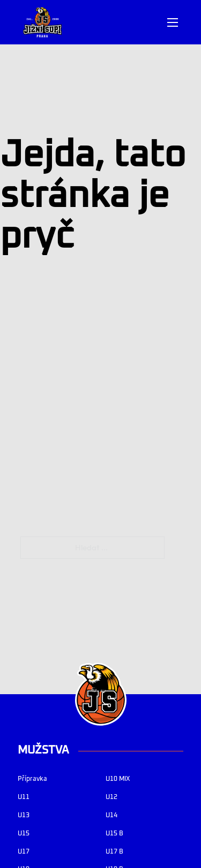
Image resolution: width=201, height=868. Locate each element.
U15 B (114, 834)
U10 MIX (118, 779)
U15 (24, 834)
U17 (24, 852)
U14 (111, 815)
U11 (24, 797)
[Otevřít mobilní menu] (173, 22)
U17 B (114, 852)
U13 (24, 815)
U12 (111, 797)
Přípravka (32, 779)
